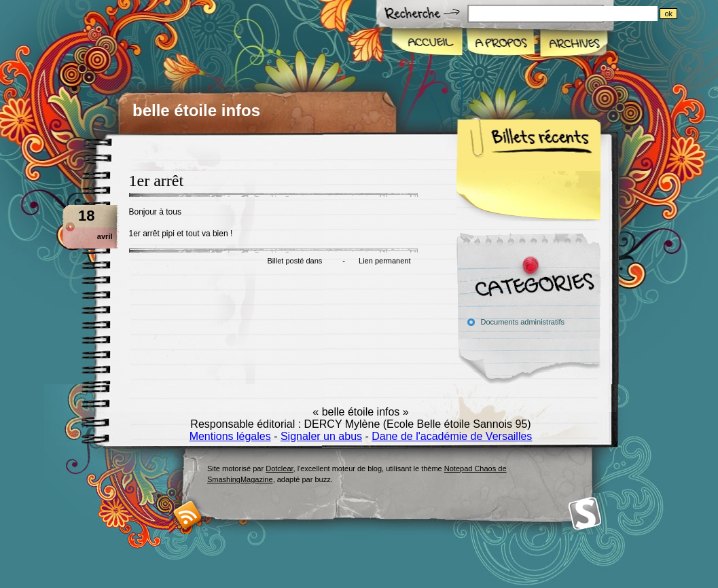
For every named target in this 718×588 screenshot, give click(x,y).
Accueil (428, 43)
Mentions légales (230, 436)
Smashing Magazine (585, 514)
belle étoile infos (196, 110)
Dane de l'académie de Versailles (452, 436)
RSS (188, 515)
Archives (573, 43)
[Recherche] (590, 14)
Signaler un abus (321, 436)
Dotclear (279, 468)
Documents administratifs (523, 322)
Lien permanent (384, 261)
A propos (500, 43)
